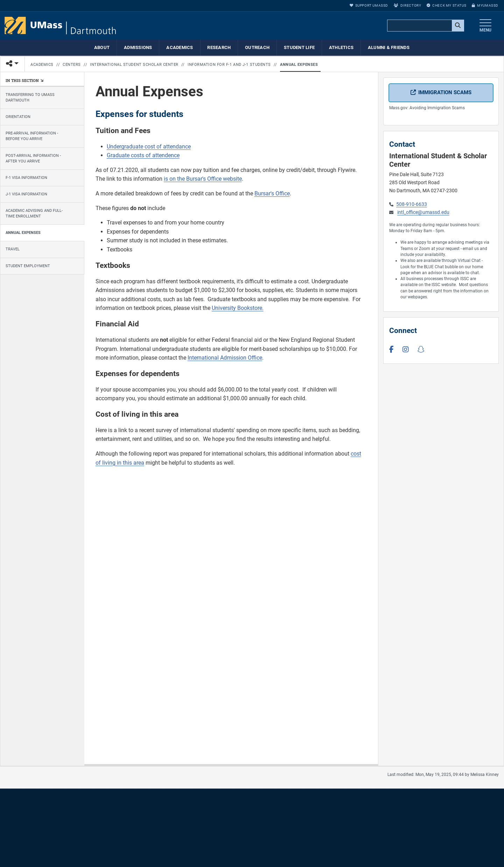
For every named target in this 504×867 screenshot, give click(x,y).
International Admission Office (225, 358)
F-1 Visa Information (26, 178)
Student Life (299, 47)
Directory (407, 5)
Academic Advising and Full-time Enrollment (34, 213)
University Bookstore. (238, 308)
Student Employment (28, 266)
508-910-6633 (412, 204)
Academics (180, 47)
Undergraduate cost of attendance (149, 147)
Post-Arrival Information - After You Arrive (33, 158)
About (102, 47)
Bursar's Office (272, 193)
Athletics (341, 47)
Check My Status (446, 5)
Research (219, 47)
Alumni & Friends (389, 47)
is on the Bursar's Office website (203, 179)
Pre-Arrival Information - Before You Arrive (32, 136)
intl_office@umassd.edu (423, 212)
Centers (72, 65)
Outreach (257, 47)
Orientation (18, 117)
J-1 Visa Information (26, 194)
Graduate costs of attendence (143, 155)
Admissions (138, 47)
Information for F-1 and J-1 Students (229, 65)
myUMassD (485, 5)
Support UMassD (369, 5)
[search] (425, 26)
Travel (13, 249)
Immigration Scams (445, 92)
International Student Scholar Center (134, 65)
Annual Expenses (299, 65)
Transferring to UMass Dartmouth (30, 98)
